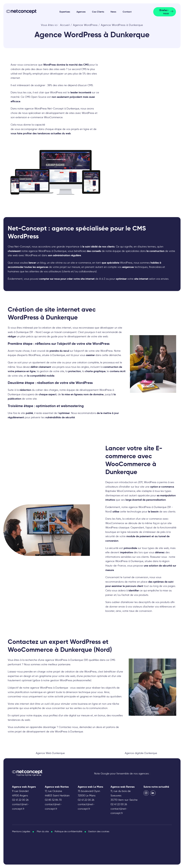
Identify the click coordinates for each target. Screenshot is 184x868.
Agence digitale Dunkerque (141, 753)
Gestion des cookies (99, 831)
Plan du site (43, 831)
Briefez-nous (164, 12)
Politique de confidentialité (68, 831)
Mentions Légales (21, 831)
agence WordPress (41, 688)
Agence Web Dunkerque (50, 753)
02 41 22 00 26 (20, 800)
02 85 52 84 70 (53, 800)
